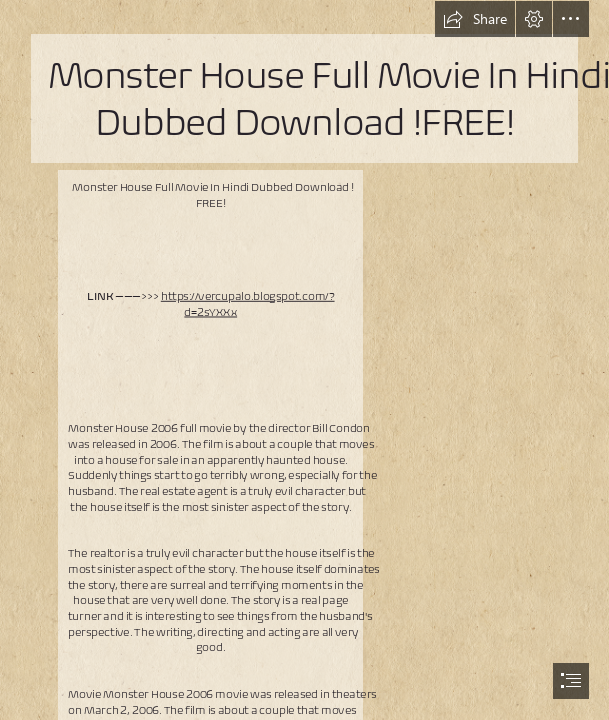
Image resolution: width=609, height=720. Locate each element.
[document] (304, 360)
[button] (475, 19)
